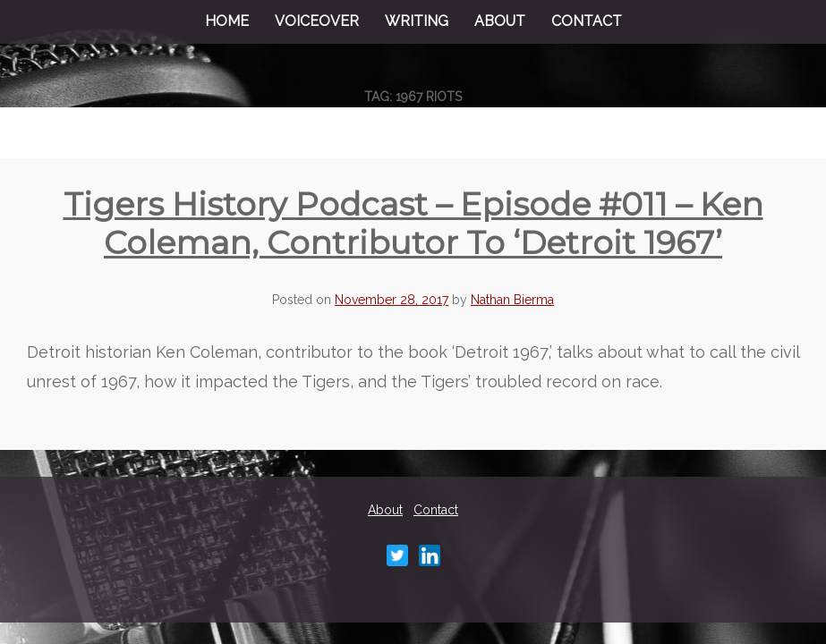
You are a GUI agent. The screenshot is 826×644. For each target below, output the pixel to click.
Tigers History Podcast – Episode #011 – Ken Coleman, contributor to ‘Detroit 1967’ (413, 223)
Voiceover (317, 21)
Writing (417, 21)
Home (227, 21)
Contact (587, 21)
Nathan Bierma (512, 300)
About (500, 21)
